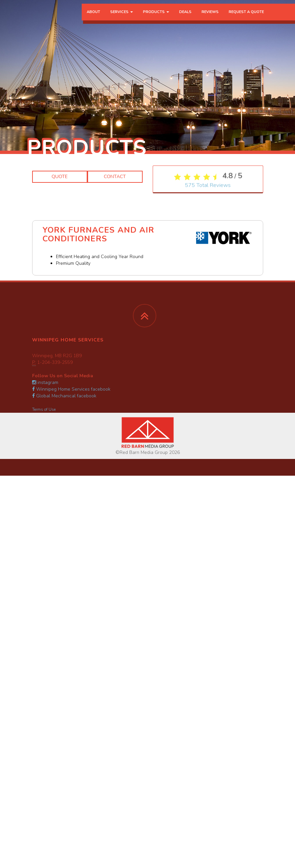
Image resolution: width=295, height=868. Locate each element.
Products (156, 18)
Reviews (210, 18)
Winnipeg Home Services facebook (71, 389)
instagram (45, 382)
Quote (60, 177)
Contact (115, 177)
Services (122, 18)
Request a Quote (246, 18)
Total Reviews (208, 297)
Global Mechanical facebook (64, 396)
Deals (185, 18)
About (93, 18)
